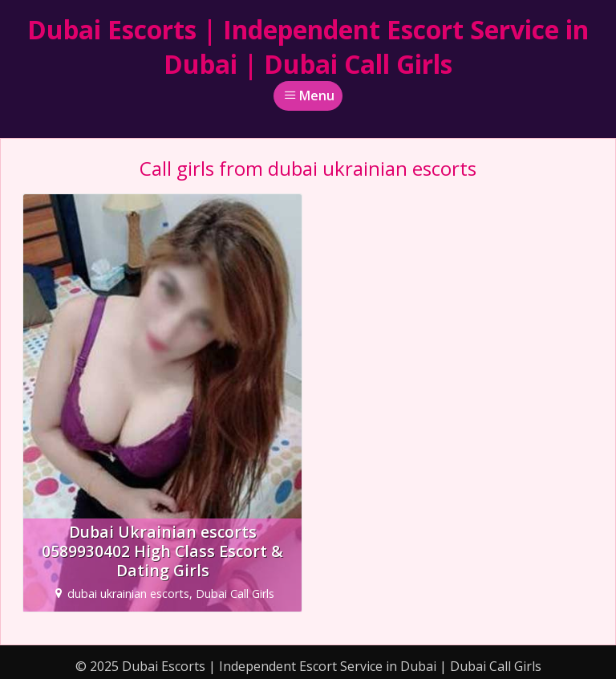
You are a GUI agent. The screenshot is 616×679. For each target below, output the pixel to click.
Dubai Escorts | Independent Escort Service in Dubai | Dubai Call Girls (308, 47)
